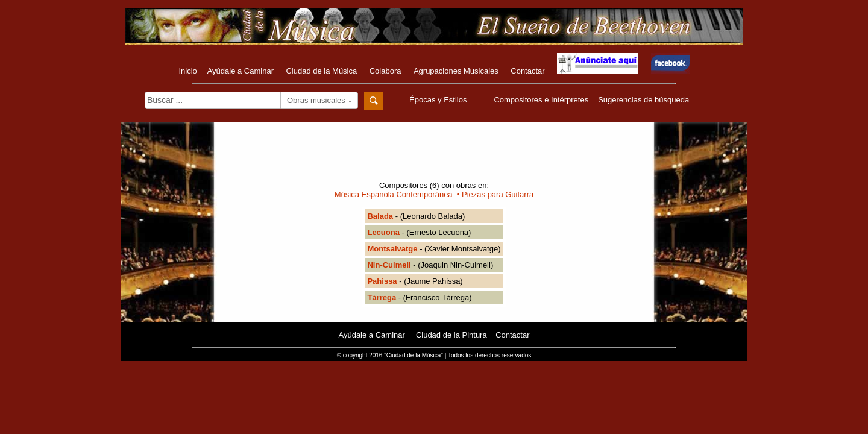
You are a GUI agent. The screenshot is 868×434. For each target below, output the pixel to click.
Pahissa (382, 281)
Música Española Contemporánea (394, 194)
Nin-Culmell (389, 265)
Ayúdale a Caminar (241, 71)
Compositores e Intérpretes (541, 100)
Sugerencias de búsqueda (643, 100)
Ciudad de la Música (321, 71)
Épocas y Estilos (439, 100)
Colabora (385, 71)
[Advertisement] (434, 155)
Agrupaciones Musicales (456, 71)
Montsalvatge (392, 249)
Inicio (187, 71)
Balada (380, 216)
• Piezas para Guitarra (493, 194)
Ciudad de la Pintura (451, 335)
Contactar (527, 71)
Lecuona (383, 232)
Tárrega (382, 297)
